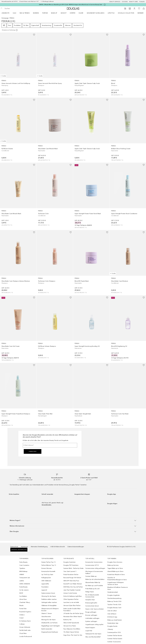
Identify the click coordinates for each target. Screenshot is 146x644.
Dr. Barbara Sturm (25, 621)
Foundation (45, 587)
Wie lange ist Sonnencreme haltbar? (94, 572)
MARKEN (36, 13)
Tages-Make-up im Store (115, 568)
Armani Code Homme (70, 593)
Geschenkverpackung (114, 598)
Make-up (54, 13)
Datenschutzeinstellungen (76, 547)
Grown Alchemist (25, 627)
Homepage (5, 18)
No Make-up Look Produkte (94, 586)
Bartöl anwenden (47, 629)
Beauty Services (115, 2)
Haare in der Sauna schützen (95, 609)
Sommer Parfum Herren (115, 636)
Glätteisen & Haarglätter (49, 606)
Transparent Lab (25, 578)
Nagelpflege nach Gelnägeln (51, 626)
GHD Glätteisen (46, 581)
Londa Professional (26, 636)
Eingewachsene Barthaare (50, 632)
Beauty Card (134, 2)
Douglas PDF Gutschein (71, 565)
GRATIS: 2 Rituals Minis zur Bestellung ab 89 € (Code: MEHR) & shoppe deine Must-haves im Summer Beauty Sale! (71, 5)
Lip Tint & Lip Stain (47, 575)
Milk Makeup (23, 571)
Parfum (45, 13)
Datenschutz (14, 547)
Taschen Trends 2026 (114, 605)
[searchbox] (19, 9)
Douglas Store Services (115, 562)
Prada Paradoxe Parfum (71, 575)
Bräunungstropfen (91, 603)
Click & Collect (112, 611)
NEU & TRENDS (25, 13)
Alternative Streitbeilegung (39, 547)
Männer (141, 13)
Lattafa (22, 581)
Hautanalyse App (113, 623)
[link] (18, 64)
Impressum (24, 547)
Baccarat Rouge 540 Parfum (72, 578)
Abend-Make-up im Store (115, 571)
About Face (23, 599)
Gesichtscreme (46, 617)
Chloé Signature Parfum (71, 599)
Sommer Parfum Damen (115, 639)
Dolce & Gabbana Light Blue (73, 596)
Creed (21, 618)
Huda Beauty (23, 587)
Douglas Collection (126, 13)
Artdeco (22, 615)
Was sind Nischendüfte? (93, 637)
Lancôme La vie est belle (71, 602)
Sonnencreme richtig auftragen (95, 568)
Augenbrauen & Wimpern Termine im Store (116, 583)
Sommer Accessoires (114, 642)
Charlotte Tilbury (25, 602)
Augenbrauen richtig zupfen (94, 624)
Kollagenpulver (46, 578)
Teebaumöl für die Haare (93, 634)
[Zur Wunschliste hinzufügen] (34, 35)
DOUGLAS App (112, 617)
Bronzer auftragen (91, 615)
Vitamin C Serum (47, 613)
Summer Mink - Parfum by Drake (74, 568)
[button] (73, 520)
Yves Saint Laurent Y (70, 571)
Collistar (22, 624)
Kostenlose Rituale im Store (116, 575)
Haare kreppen (90, 628)
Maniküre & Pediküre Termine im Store (118, 588)
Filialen (142, 2)
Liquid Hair (89, 631)
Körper (73, 13)
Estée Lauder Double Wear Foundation (72, 610)
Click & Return (112, 614)
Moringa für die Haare (49, 620)
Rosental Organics (25, 612)
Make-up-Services (113, 565)
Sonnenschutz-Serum (92, 606)
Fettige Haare (90, 592)
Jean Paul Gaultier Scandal (72, 590)
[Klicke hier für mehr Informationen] (105, 5)
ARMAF (22, 575)
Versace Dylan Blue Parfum (72, 606)
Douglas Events (112, 626)
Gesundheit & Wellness (96, 13)
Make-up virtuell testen (115, 620)
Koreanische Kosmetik (48, 571)
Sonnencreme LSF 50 (92, 565)
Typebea (22, 568)
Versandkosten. (47, 505)
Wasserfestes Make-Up (93, 582)
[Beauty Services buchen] (125, 9)
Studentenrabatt (113, 592)
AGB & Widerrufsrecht (58, 547)
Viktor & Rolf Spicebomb (71, 623)
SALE (15, 13)
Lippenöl (44, 590)
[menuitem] (7, 13)
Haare (81, 13)
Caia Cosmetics (24, 565)
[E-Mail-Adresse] (50, 445)
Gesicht (64, 13)
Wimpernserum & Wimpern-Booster (50, 610)
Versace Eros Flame (70, 626)
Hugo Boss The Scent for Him (73, 635)
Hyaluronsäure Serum (48, 593)
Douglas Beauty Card (114, 608)
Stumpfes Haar (90, 600)
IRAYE (21, 593)
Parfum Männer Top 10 (49, 565)
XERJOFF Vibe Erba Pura (71, 581)
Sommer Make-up (91, 576)
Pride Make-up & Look (92, 589)
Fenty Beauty (23, 562)
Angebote (5, 13)
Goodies (125, 2)
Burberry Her (68, 620)
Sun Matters (23, 596)
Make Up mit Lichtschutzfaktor (95, 579)
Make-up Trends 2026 (114, 601)
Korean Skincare (47, 568)
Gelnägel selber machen (49, 602)
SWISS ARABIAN (25, 584)
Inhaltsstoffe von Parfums (50, 623)
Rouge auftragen (91, 612)
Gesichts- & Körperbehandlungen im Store (117, 579)
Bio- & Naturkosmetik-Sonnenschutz (92, 596)
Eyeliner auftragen (91, 621)
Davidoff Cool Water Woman (73, 584)
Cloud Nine (23, 633)
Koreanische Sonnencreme (94, 562)
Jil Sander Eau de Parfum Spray (73, 613)
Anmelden (33, 451)
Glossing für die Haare (49, 596)
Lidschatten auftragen (92, 618)
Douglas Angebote (114, 595)
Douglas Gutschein (69, 562)
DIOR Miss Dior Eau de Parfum (73, 587)
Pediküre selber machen (49, 599)
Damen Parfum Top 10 (49, 562)
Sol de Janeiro (24, 590)
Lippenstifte (45, 584)
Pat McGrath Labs (25, 630)
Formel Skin (23, 609)
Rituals (21, 606)
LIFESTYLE (111, 13)
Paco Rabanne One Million (72, 629)
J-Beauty (110, 629)
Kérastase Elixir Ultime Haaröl (73, 617)
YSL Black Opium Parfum (71, 632)
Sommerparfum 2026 (114, 632)
